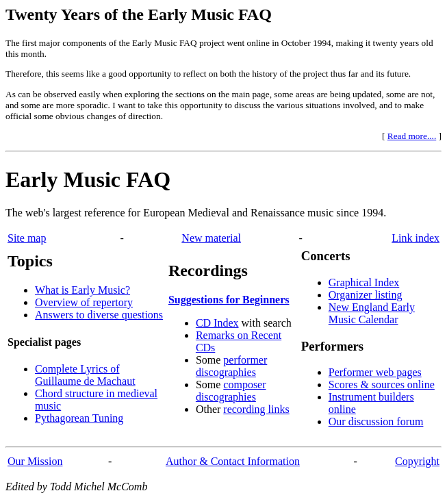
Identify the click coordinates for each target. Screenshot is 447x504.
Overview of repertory (84, 302)
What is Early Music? (82, 290)
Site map (27, 238)
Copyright (417, 461)
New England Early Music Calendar (372, 313)
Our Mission (35, 461)
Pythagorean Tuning (79, 418)
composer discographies (231, 391)
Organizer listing (366, 295)
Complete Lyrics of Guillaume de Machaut (85, 375)
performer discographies (231, 366)
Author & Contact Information (233, 461)
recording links (256, 409)
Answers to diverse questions (99, 315)
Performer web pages (375, 372)
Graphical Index (364, 282)
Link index (416, 238)
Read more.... (412, 136)
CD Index (217, 323)
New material (211, 238)
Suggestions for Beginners (229, 300)
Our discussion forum (376, 421)
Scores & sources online (382, 385)
